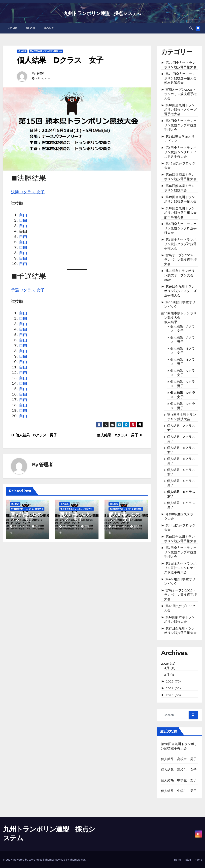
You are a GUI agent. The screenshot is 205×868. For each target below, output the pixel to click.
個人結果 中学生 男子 (179, 791)
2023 (173, 695)
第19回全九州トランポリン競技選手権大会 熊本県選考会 (182, 213)
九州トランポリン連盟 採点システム (102, 13)
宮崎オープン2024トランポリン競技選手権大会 (180, 260)
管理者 (41, 73)
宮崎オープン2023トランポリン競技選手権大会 (180, 595)
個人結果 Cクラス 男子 (120, 435)
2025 (173, 681)
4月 (170, 668)
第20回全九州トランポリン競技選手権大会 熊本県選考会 (182, 78)
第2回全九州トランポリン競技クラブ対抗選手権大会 (180, 552)
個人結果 (22, 51)
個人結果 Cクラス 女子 (124, 517)
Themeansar (77, 860)
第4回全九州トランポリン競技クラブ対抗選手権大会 (180, 125)
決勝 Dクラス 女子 (28, 192)
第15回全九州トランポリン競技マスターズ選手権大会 (180, 291)
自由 (23, 215)
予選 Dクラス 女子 (28, 290)
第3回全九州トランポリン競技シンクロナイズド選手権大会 (180, 568)
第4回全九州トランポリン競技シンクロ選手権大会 (180, 228)
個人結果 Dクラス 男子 (34, 435)
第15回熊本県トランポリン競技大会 (46, 51)
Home (12, 28)
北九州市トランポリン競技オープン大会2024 (179, 275)
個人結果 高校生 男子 (179, 759)
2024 (173, 688)
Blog (30, 28)
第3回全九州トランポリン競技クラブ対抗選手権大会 (180, 244)
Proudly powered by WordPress (23, 860)
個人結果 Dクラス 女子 (60, 60)
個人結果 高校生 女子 (179, 770)
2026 (168, 664)
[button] (191, 28)
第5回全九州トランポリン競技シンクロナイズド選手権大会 (180, 152)
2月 (169, 675)
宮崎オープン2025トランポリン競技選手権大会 (180, 94)
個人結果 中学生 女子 (179, 780)
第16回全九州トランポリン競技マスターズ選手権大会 (180, 110)
